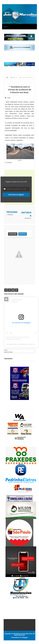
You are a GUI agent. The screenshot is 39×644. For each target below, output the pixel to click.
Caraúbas (7, 354)
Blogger (25, 637)
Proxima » (28, 218)
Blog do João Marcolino (25, 634)
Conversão (13, 234)
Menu (6, 27)
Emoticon (23, 234)
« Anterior (10, 215)
